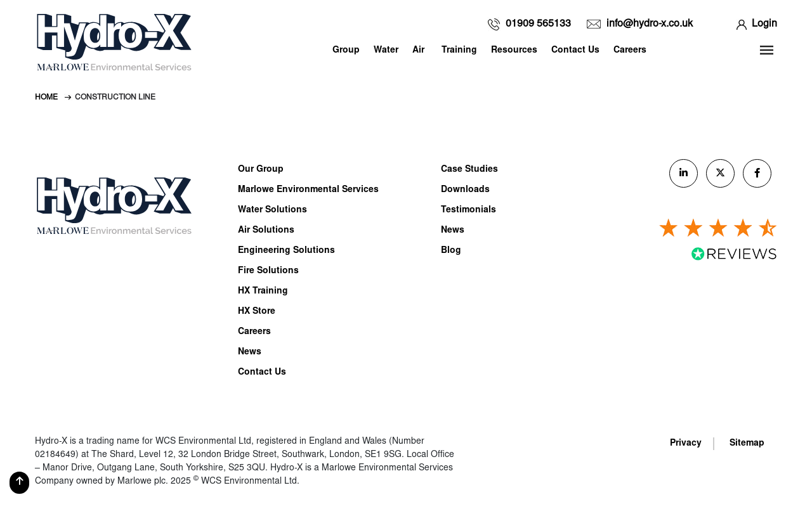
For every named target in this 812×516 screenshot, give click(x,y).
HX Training (263, 292)
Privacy (686, 444)
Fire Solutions (268, 271)
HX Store (257, 312)
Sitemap (747, 444)
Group (346, 51)
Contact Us (575, 51)
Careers (630, 51)
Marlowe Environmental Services (308, 190)
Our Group (261, 170)
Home (46, 98)
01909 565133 (538, 24)
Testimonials (468, 210)
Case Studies (469, 170)
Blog (451, 251)
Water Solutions (272, 210)
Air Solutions (266, 231)
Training (459, 51)
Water (386, 51)
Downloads (465, 190)
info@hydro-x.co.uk (650, 24)
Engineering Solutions (286, 251)
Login (764, 24)
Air (418, 51)
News (250, 352)
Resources (514, 51)
